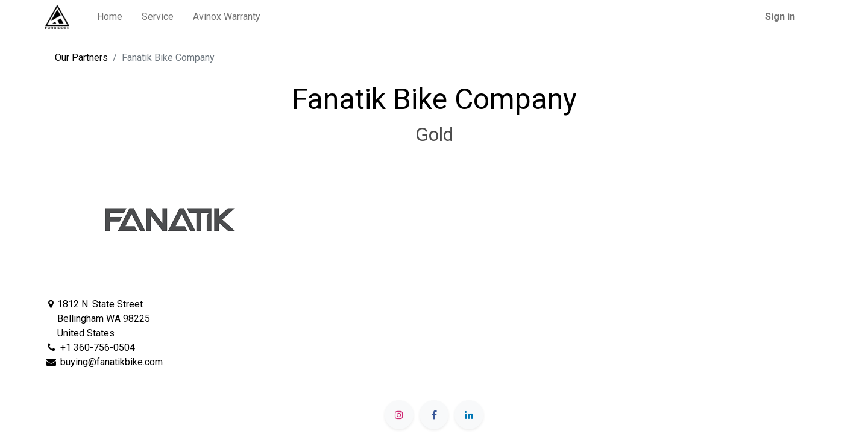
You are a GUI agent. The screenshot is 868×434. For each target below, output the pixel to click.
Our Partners (81, 58)
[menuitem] (110, 17)
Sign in (780, 17)
